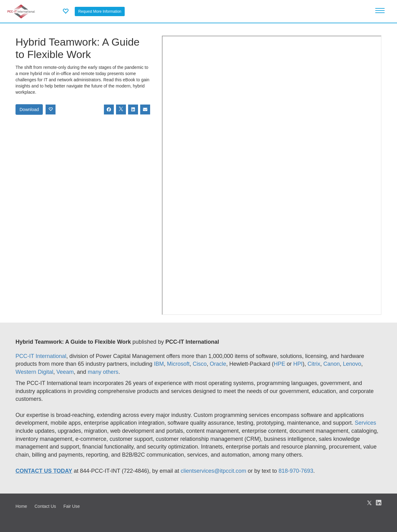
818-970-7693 (296, 471)
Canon (331, 364)
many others (103, 372)
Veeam (65, 372)
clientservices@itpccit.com (214, 471)
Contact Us (45, 506)
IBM (159, 364)
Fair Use (71, 506)
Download (29, 110)
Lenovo (352, 364)
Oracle (218, 364)
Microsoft (178, 364)
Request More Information (100, 11)
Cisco (200, 364)
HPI (298, 364)
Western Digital (34, 372)
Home (21, 506)
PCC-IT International (41, 356)
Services (366, 423)
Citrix (314, 364)
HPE (279, 364)
